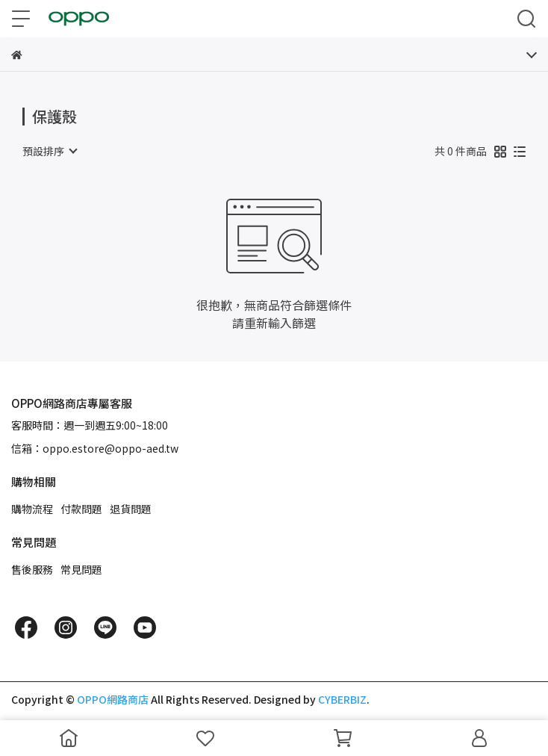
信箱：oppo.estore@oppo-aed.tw (95, 448)
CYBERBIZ (342, 699)
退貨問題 (131, 509)
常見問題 (81, 569)
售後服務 (32, 569)
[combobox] (49, 151)
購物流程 (32, 509)
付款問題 (81, 509)
